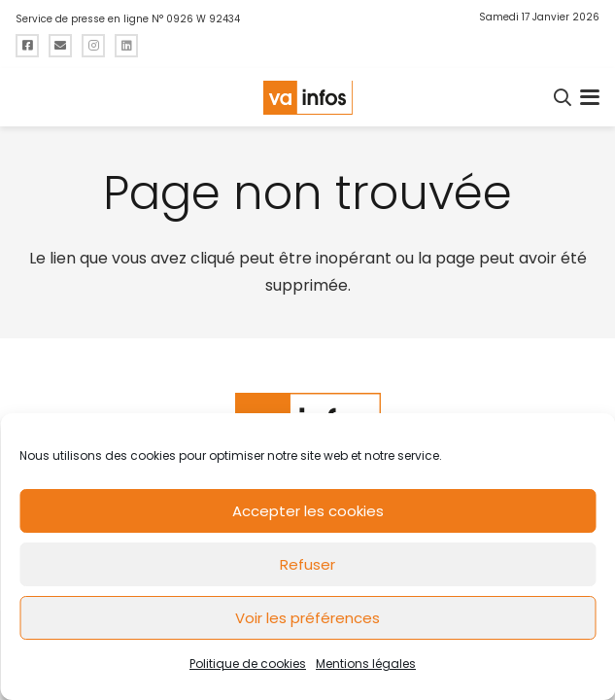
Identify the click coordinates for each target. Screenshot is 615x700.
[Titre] (27, 46)
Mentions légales (366, 664)
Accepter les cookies (308, 511)
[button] (564, 97)
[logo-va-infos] (307, 98)
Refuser (307, 564)
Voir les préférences (307, 618)
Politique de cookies (248, 664)
